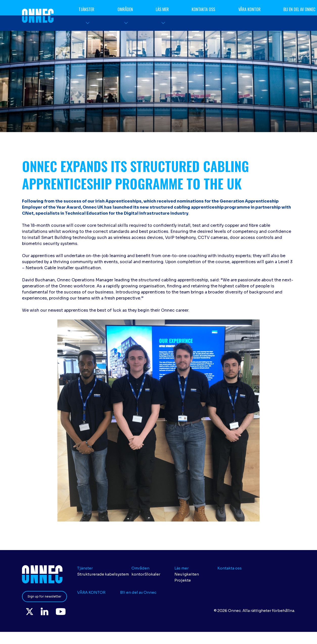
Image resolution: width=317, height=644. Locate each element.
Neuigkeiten (187, 574)
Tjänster (87, 9)
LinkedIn (45, 611)
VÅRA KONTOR (250, 9)
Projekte (183, 580)
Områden (125, 9)
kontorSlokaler (146, 574)
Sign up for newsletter (44, 596)
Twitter (30, 611)
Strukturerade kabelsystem (103, 574)
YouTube (61, 611)
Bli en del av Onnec (138, 592)
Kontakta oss (204, 9)
